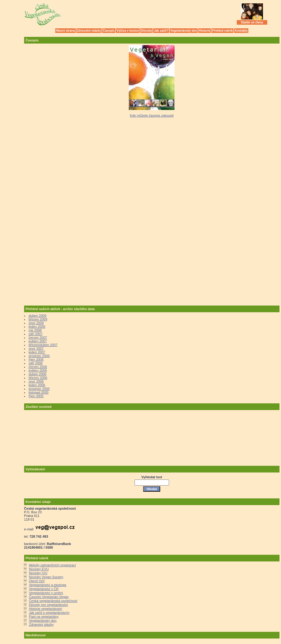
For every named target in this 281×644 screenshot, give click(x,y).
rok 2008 (35, 330)
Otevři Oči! (37, 581)
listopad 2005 (39, 392)
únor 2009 (36, 323)
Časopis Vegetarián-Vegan (49, 597)
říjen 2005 (36, 396)
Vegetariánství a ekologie (48, 585)
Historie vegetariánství (46, 609)
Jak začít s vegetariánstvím (49, 613)
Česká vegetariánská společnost (53, 601)
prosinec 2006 (39, 356)
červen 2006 (38, 367)
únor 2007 (36, 349)
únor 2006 (36, 381)
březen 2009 (38, 319)
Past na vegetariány (44, 617)
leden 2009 (37, 327)
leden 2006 (37, 385)
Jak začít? (161, 31)
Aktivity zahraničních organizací (52, 565)
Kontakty (241, 31)
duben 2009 (38, 316)
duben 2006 (38, 374)
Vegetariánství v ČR (44, 589)
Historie (205, 31)
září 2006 (36, 363)
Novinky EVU (39, 569)
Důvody (147, 31)
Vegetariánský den (184, 31)
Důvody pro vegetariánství (49, 605)
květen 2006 (38, 370)
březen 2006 (38, 378)
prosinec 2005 (39, 389)
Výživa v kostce (128, 31)
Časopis (109, 31)
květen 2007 (38, 341)
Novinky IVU (38, 573)
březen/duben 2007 (43, 345)
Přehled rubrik (222, 31)
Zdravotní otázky (89, 31)
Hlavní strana (65, 31)
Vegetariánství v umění (46, 593)
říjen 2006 (36, 359)
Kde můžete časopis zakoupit (152, 115)
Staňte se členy (252, 22)
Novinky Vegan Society (46, 577)
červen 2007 (38, 338)
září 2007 (36, 334)
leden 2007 (37, 352)
